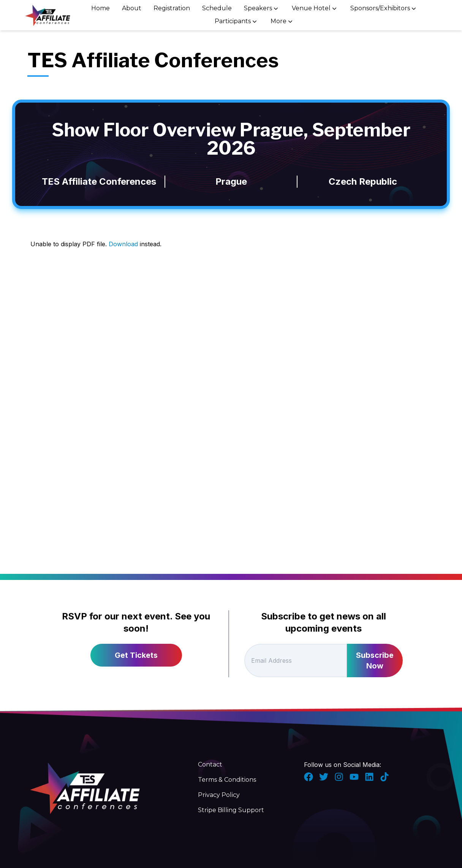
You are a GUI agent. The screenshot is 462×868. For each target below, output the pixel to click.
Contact (210, 764)
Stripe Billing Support (231, 810)
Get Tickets (136, 655)
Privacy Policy (219, 795)
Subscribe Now (375, 661)
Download (123, 244)
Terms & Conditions (227, 780)
